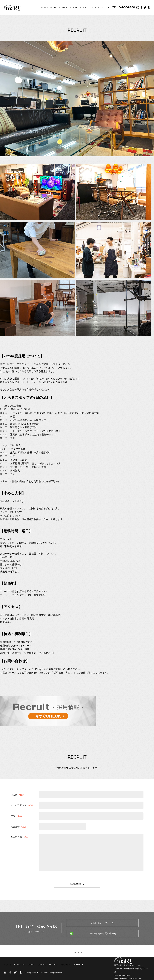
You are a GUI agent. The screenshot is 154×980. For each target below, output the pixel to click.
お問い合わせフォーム (102, 923)
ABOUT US (55, 8)
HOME (44, 8)
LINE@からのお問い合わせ (102, 934)
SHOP (65, 8)
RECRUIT (94, 8)
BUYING (74, 8)
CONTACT (106, 8)
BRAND (84, 8)
